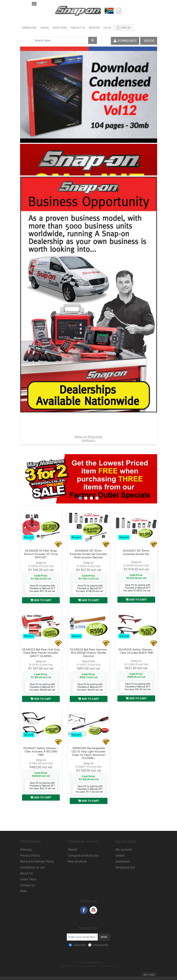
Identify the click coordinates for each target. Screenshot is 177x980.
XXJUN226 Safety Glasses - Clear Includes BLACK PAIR (136, 651)
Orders (120, 856)
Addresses (123, 861)
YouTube (93, 910)
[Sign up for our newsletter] (82, 937)
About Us (26, 873)
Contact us (28, 885)
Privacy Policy (30, 856)
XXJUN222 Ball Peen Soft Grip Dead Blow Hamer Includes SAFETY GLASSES (41, 653)
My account (124, 850)
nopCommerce (95, 962)
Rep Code (149, 975)
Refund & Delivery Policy (37, 861)
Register (94, 28)
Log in (107, 28)
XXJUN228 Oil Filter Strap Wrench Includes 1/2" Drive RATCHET (41, 554)
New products (77, 861)
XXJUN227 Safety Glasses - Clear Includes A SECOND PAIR (41, 751)
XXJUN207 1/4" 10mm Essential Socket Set (136, 552)
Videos (45, 28)
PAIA (23, 891)
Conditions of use (32, 867)
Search (73, 850)
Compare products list (83, 856)
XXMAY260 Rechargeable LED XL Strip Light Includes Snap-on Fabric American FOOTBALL (88, 753)
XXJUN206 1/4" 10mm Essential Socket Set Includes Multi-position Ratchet (88, 554)
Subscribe (80, 945)
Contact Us (78, 28)
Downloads (29, 28)
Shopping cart (125, 867)
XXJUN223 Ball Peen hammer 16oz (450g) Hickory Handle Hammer (88, 653)
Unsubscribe (101, 945)
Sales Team (60, 28)
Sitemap (26, 850)
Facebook (84, 910)
